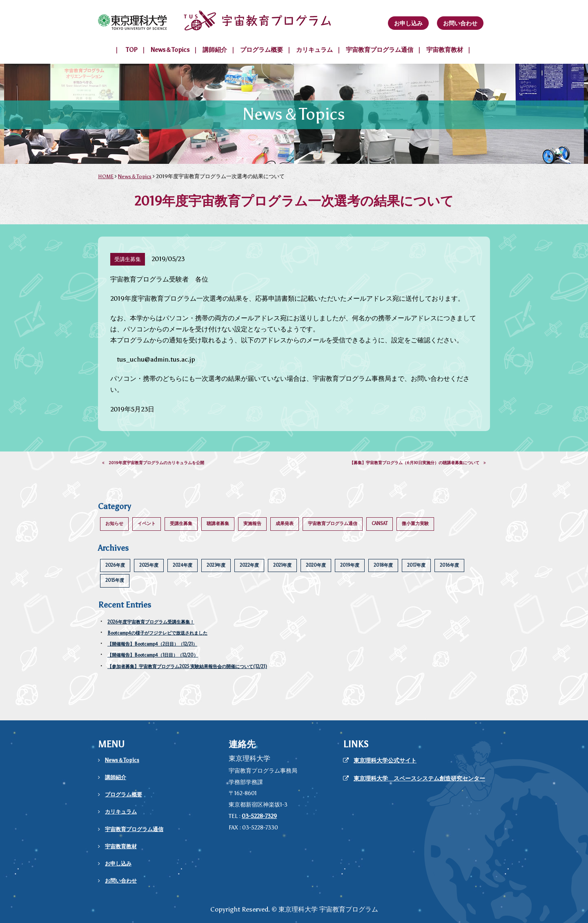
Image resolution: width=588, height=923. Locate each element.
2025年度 (149, 565)
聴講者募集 (218, 524)
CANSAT (380, 524)
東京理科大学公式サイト (385, 761)
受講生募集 (181, 524)
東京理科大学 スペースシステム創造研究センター (419, 779)
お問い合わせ (460, 23)
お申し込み (408, 23)
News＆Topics (170, 50)
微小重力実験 (415, 524)
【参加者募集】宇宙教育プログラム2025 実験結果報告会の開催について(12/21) (187, 667)
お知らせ (114, 524)
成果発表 (285, 524)
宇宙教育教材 (445, 50)
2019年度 (350, 565)
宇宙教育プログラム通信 (380, 50)
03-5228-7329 (259, 816)
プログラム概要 (262, 50)
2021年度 (282, 565)
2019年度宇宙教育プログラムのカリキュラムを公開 (153, 463)
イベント (147, 524)
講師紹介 (215, 50)
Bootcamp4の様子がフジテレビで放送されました (157, 633)
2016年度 (449, 565)
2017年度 (416, 565)
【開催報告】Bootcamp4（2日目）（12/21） (152, 644)
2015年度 (115, 580)
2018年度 (383, 565)
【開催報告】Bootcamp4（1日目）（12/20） (153, 655)
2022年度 (249, 565)
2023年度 (216, 565)
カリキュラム (314, 50)
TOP (132, 50)
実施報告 (252, 524)
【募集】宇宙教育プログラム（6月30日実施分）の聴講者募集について (418, 463)
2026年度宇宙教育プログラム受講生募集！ (151, 622)
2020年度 (316, 565)
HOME (106, 176)
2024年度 (183, 565)
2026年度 (115, 565)
